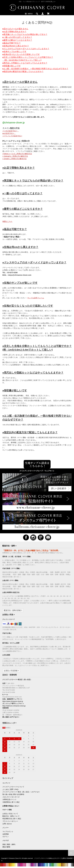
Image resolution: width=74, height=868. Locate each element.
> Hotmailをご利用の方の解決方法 (15, 156)
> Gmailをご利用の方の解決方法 (14, 159)
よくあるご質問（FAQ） (11, 789)
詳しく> (53, 2)
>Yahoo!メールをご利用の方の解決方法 (17, 154)
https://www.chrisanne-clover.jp (13, 701)
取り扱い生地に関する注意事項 (13, 794)
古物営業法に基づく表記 (11, 802)
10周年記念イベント (10, 800)
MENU (28, 13)
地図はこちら (7, 221)
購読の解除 (6, 847)
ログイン (6, 837)
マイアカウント (8, 832)
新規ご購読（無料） (9, 844)
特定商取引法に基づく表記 (12, 819)
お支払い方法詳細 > (11, 671)
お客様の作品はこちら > (11, 806)
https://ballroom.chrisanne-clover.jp (14, 706)
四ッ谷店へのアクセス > (11, 717)
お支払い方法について (10, 814)
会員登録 (6, 834)
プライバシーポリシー (10, 821)
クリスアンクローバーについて (13, 787)
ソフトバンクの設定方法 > (12, 136)
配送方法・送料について (11, 816)
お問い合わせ (7, 824)
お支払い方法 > (9, 615)
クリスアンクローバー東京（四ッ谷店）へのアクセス (21, 792)
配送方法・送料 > (9, 546)
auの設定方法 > (9, 133)
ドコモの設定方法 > (11, 131)
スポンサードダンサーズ (11, 797)
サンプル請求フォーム (36, 298)
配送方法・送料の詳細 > (13, 610)
